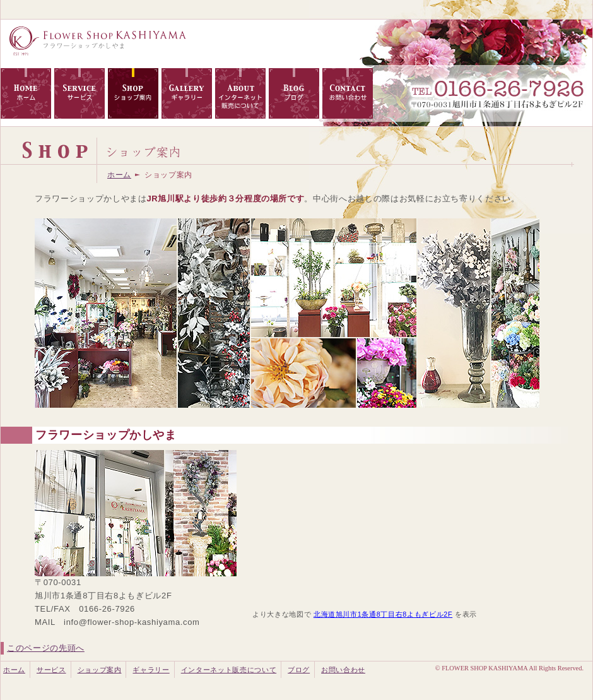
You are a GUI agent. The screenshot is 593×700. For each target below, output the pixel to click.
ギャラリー (151, 670)
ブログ (299, 670)
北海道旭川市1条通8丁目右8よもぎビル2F (383, 614)
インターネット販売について (229, 670)
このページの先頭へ (46, 648)
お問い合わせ (343, 670)
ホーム (119, 175)
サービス (51, 670)
